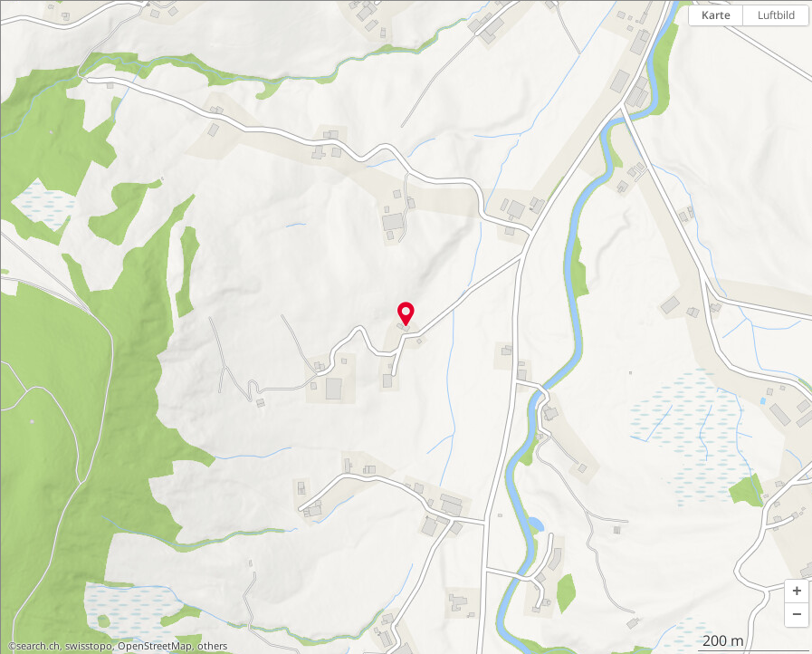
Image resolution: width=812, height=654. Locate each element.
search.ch (38, 646)
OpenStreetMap (155, 646)
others (212, 646)
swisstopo (89, 646)
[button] (797, 591)
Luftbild (776, 15)
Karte (716, 15)
